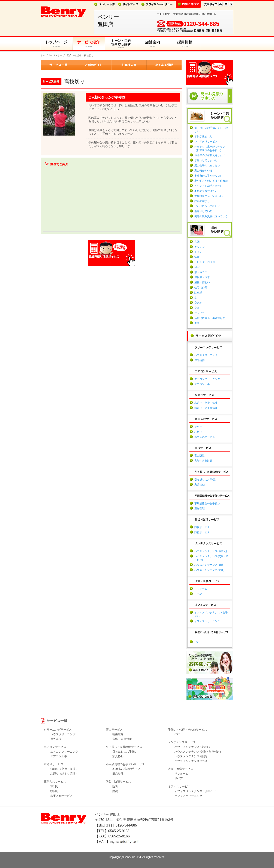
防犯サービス (202, 532)
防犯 (115, 791)
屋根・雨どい (202, 282)
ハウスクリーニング (206, 355)
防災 (115, 786)
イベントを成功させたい (208, 186)
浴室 (197, 257)
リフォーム (201, 589)
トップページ (48, 55)
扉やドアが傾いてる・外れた (211, 181)
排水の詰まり (202, 201)
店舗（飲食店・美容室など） (211, 318)
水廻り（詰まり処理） (207, 408)
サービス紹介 (65, 55)
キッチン (200, 247)
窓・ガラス (201, 272)
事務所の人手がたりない (208, 176)
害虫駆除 (200, 456)
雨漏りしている (203, 211)
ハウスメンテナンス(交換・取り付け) (198, 752)
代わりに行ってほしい (207, 206)
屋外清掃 (200, 360)
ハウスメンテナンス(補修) (209, 565)
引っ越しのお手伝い (206, 480)
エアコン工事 (202, 384)
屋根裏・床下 (202, 277)
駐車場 (198, 293)
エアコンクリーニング (207, 379)
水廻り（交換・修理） (207, 403)
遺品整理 (200, 508)
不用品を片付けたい (206, 191)
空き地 (198, 303)
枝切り (78, 55)
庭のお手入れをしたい (207, 165)
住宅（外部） (202, 288)
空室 (197, 308)
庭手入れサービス (205, 437)
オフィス (200, 313)
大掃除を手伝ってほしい (208, 196)
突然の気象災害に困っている (211, 216)
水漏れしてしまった (206, 160)
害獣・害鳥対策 (203, 461)
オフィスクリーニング (207, 621)
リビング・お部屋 (205, 262)
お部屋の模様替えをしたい (210, 155)
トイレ (198, 252)
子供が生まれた (203, 136)
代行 (197, 642)
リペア (198, 594)
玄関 (197, 242)
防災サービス (202, 527)
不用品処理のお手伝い (207, 503)
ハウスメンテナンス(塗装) (209, 570)
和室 (197, 267)
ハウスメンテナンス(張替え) (211, 551)
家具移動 (200, 485)
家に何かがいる (203, 171)
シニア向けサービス (206, 142)
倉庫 (197, 323)
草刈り (198, 427)
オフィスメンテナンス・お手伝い (195, 791)
